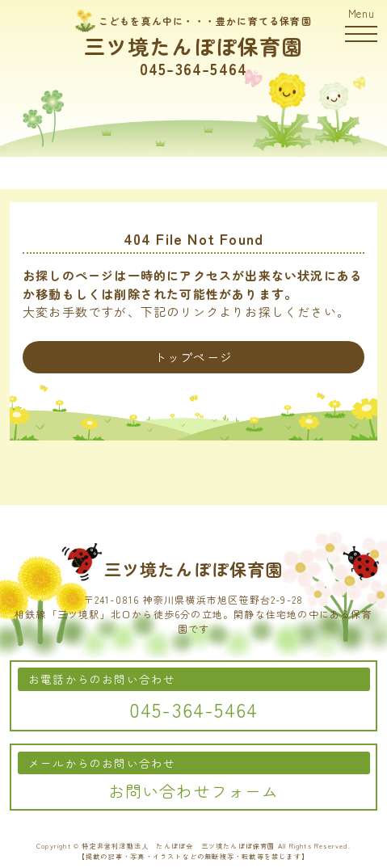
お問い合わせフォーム (194, 791)
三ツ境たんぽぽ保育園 (194, 46)
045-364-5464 (193, 69)
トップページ (193, 357)
